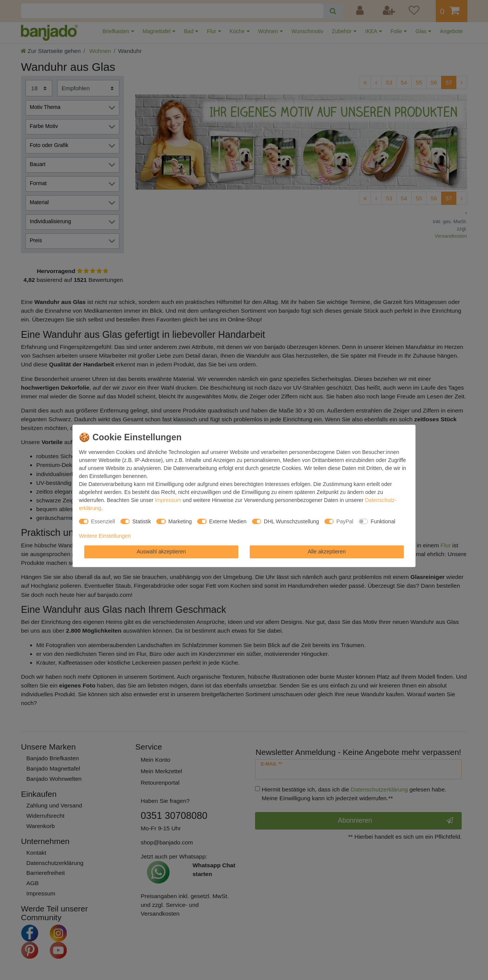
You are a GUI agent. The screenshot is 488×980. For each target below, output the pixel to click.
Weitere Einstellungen (105, 536)
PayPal (345, 521)
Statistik (142, 521)
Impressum (168, 500)
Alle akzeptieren (327, 552)
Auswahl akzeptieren (161, 552)
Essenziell (103, 521)
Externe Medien (228, 521)
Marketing (180, 521)
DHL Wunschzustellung (291, 521)
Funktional (383, 521)
